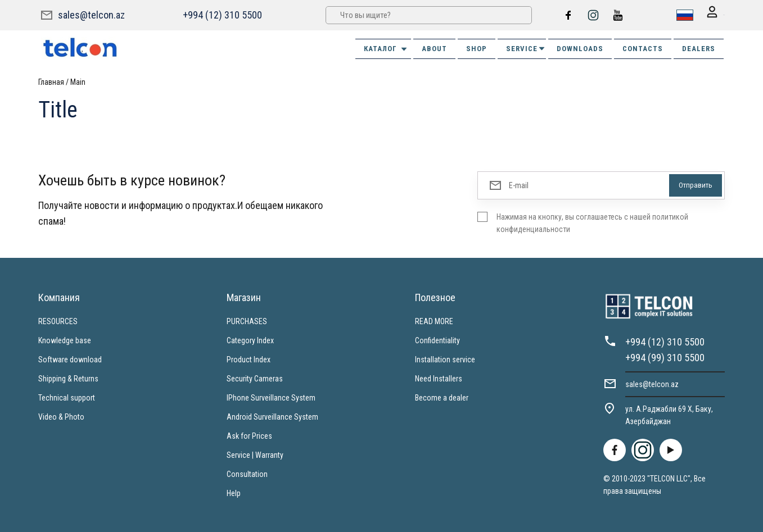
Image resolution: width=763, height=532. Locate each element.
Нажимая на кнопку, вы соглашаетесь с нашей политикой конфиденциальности (592, 222)
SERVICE (526, 47)
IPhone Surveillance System (271, 397)
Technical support (67, 397)
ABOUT (434, 47)
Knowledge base (65, 339)
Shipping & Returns (68, 378)
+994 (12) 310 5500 (221, 14)
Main (78, 81)
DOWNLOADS (580, 47)
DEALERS (699, 47)
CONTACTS (643, 47)
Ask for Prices (249, 435)
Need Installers (439, 378)
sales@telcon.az (91, 14)
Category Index (250, 339)
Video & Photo (61, 416)
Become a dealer (442, 397)
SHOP (477, 47)
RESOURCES (58, 320)
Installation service (445, 358)
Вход (708, 15)
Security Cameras (255, 378)
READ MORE (434, 320)
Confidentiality (437, 339)
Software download (70, 358)
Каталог (386, 48)
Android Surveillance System (272, 416)
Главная (51, 81)
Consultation (247, 473)
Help (234, 492)
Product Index (249, 358)
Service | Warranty (255, 454)
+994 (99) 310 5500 (665, 356)
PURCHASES (247, 320)
